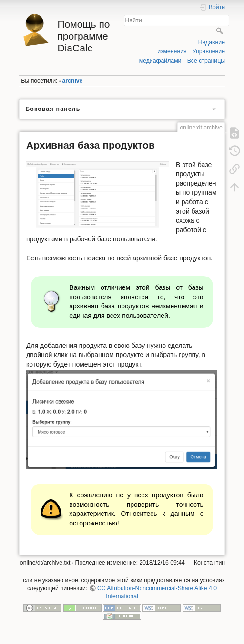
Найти (220, 30)
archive (73, 81)
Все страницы (206, 61)
